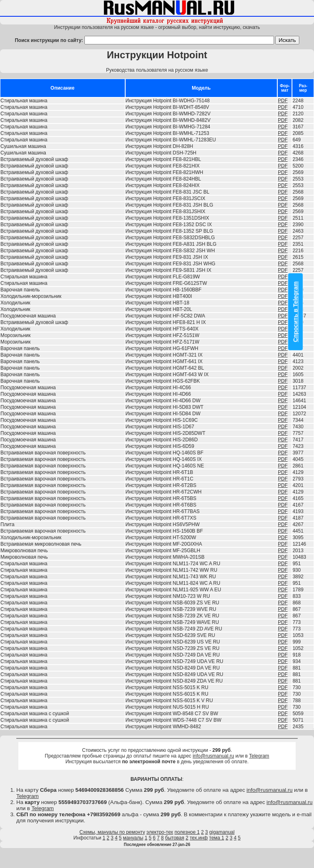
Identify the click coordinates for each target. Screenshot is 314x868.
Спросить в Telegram (296, 312)
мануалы (133, 838)
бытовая (175, 838)
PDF (283, 101)
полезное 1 (187, 832)
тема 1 (217, 838)
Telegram (259, 756)
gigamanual (222, 832)
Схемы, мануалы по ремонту (112, 832)
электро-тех (160, 832)
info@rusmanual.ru (213, 756)
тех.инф (199, 838)
